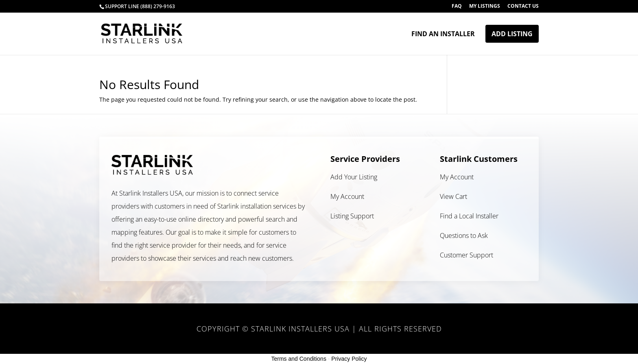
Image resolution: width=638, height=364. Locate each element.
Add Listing (512, 34)
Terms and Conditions (299, 359)
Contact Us (523, 7)
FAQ (457, 7)
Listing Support (352, 216)
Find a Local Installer (469, 216)
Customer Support (466, 255)
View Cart (453, 196)
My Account (347, 196)
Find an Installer (443, 35)
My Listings (485, 7)
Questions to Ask (464, 235)
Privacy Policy (349, 359)
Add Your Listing (354, 177)
